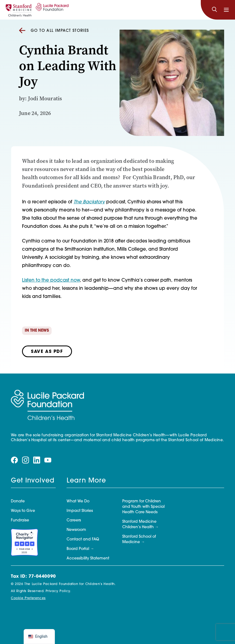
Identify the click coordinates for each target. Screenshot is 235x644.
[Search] (214, 10)
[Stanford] (18, 10)
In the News (37, 331)
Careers (74, 520)
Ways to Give (23, 511)
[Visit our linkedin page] (37, 460)
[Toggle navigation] (226, 10)
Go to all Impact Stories (54, 31)
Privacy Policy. (58, 591)
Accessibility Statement (88, 559)
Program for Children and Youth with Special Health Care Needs (143, 507)
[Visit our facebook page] (14, 460)
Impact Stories (80, 511)
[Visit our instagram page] (26, 460)
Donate (18, 501)
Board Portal (78, 549)
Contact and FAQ (83, 539)
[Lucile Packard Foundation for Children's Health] (51, 10)
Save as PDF (47, 352)
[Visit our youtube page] (48, 460)
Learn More (86, 481)
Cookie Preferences (28, 598)
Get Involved (33, 481)
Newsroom (76, 530)
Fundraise (20, 520)
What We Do (78, 501)
